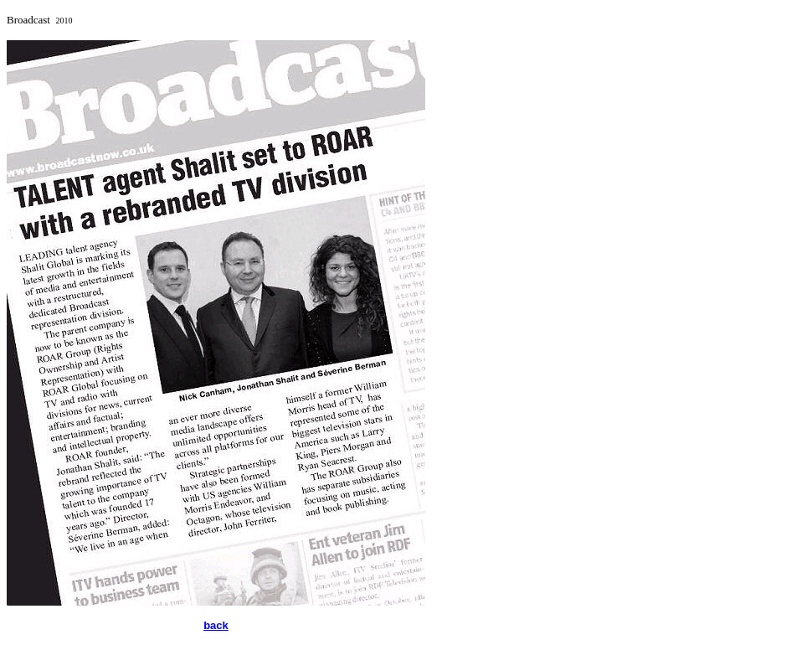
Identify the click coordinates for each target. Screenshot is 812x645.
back (216, 625)
